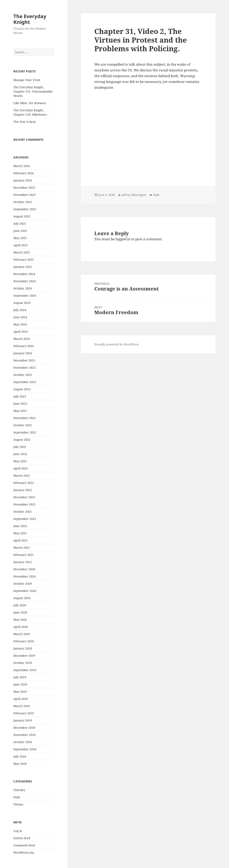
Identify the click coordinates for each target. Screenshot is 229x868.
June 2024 (20, 317)
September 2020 (25, 591)
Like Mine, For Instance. (30, 103)
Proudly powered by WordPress (117, 344)
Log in (18, 831)
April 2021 (21, 540)
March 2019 (22, 706)
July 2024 (20, 310)
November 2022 (25, 418)
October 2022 (23, 425)
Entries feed (22, 838)
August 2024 (22, 303)
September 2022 (25, 432)
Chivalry (19, 790)
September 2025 (25, 209)
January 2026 (23, 180)
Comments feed (24, 845)
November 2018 (25, 735)
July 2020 (20, 605)
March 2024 (22, 339)
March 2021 (22, 548)
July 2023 (20, 396)
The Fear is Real (24, 122)
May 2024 (20, 324)
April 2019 (21, 699)
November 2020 (25, 576)
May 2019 (20, 692)
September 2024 (25, 296)
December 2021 (24, 497)
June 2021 (20, 526)
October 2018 (23, 742)
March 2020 (22, 634)
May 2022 (20, 461)
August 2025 (22, 216)
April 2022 (21, 468)
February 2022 (24, 483)
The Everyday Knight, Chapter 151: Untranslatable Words (33, 91)
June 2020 (20, 612)
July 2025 (20, 224)
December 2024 (24, 274)
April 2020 (21, 627)
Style (17, 797)
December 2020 (24, 569)
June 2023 (20, 404)
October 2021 (23, 512)
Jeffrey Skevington (134, 195)
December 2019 (24, 656)
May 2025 (20, 238)
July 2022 (20, 447)
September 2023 (25, 382)
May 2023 (20, 411)
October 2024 (23, 288)
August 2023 (22, 389)
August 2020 (22, 598)
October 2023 (23, 375)
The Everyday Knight (30, 19)
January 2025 (23, 267)
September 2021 (25, 519)
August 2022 (22, 440)
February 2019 (24, 713)
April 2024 (21, 332)
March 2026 (22, 166)
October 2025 (23, 202)
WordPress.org (24, 852)
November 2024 (25, 281)
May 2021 (20, 533)
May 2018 (20, 764)
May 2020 (20, 620)
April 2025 (21, 245)
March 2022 (22, 476)
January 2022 (23, 490)
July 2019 (20, 677)
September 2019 (25, 670)
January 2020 (23, 648)
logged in (123, 239)
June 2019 (20, 684)
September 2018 (25, 749)
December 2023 (24, 360)
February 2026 (24, 173)
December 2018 (24, 728)
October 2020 (23, 584)
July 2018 (20, 756)
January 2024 (23, 353)
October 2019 (23, 663)
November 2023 (25, 368)
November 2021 (25, 504)
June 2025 (20, 231)
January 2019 (23, 720)
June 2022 (20, 454)
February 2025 (24, 260)
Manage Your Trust (27, 80)
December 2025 (24, 188)
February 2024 (24, 346)
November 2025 (25, 195)
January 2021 (23, 562)
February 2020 (24, 641)
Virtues (18, 804)
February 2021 (24, 555)
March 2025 (22, 252)
